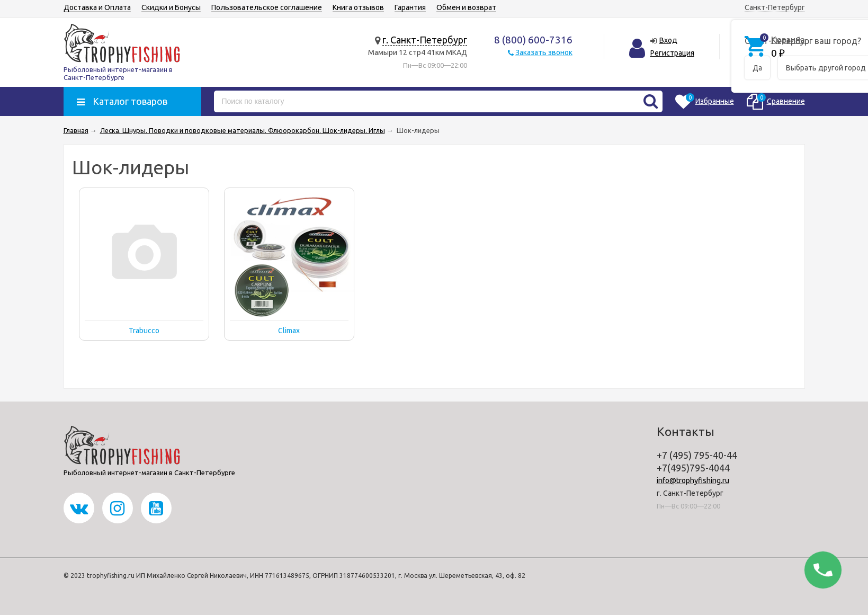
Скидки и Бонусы (171, 7)
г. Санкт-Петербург (425, 40)
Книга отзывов (358, 7)
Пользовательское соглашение (267, 7)
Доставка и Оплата (97, 7)
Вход (668, 40)
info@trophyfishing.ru (693, 480)
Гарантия (410, 7)
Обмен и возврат (466, 7)
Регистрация (672, 53)
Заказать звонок (544, 52)
